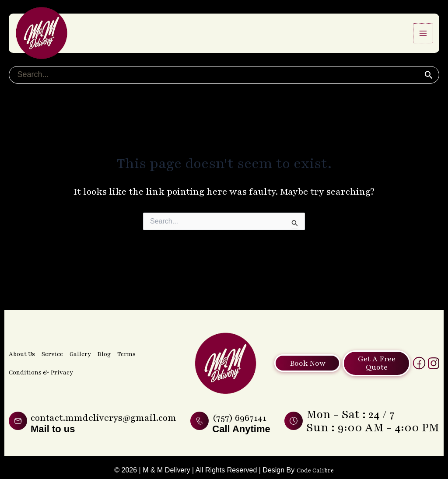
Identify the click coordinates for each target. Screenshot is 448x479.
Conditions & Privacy (39, 350)
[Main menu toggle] (423, 37)
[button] (428, 83)
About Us (22, 332)
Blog (103, 332)
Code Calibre (315, 470)
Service (52, 332)
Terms (126, 332)
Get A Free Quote (383, 341)
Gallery (79, 332)
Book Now (305, 341)
